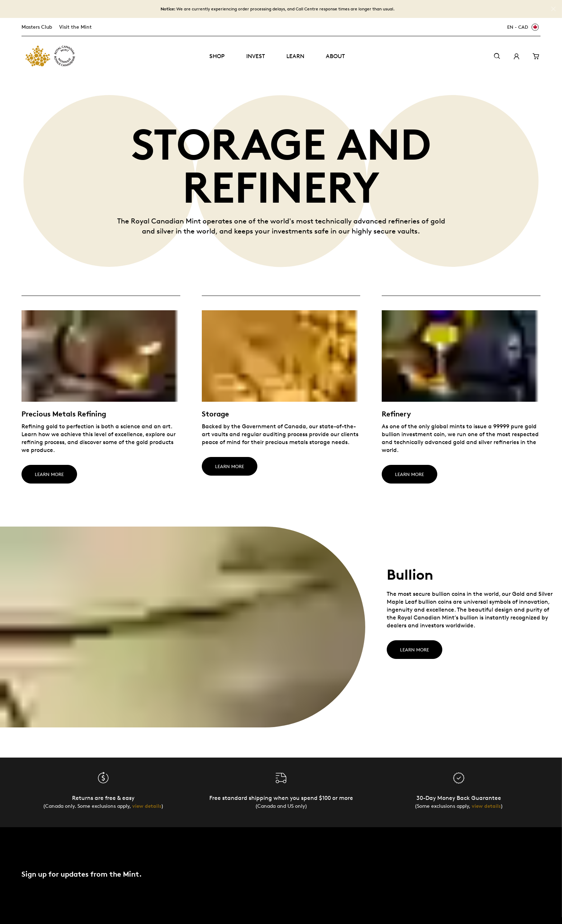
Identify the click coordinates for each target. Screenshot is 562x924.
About (335, 56)
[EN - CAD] (522, 27)
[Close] (553, 9)
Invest (256, 56)
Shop (217, 56)
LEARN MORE (49, 474)
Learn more (415, 650)
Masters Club (37, 27)
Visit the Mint (75, 27)
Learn (295, 56)
